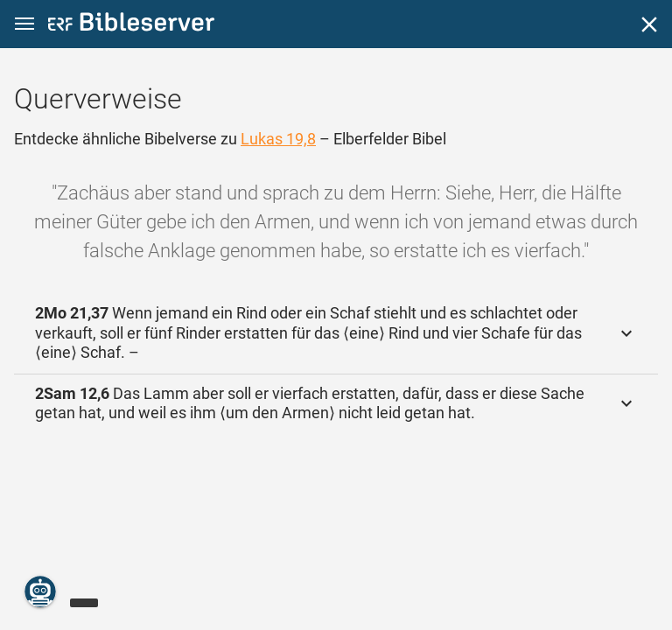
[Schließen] (649, 24)
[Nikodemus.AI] (40, 591)
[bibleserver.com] (131, 25)
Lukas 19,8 (278, 139)
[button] (24, 24)
